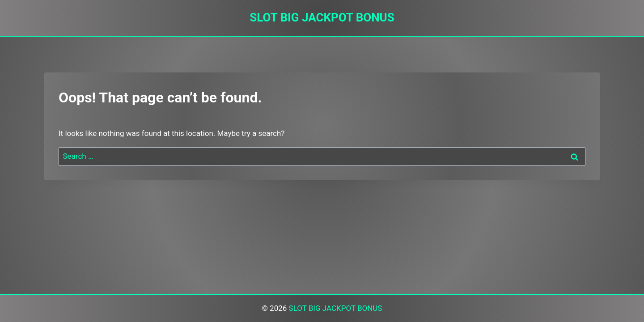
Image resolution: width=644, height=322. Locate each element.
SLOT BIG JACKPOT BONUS (336, 308)
